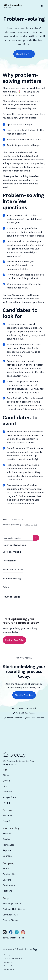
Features (7, 815)
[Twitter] (5, 932)
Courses (7, 856)
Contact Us (9, 874)
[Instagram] (23, 932)
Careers (7, 880)
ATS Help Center (12, 903)
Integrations (9, 797)
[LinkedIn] (17, 932)
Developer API (10, 915)
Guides (6, 839)
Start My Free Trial (14, 640)
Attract (6, 775)
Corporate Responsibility (13, 959)
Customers (9, 885)
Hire (5, 786)
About (6, 869)
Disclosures (8, 962)
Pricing (6, 803)
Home (5, 519)
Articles (7, 834)
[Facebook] (11, 932)
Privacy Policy (9, 970)
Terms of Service (10, 966)
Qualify (6, 780)
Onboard (7, 792)
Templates (8, 845)
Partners (7, 891)
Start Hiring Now (24, 54)
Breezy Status (10, 920)
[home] (14, 6)
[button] (42, 6)
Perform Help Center (14, 909)
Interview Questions (11, 525)
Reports (7, 850)
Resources (16, 519)
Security (7, 955)
